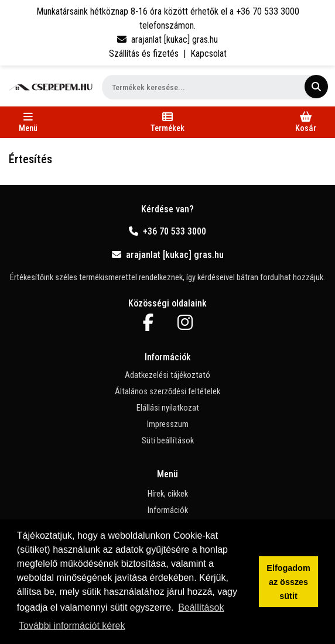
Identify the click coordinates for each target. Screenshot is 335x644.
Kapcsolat (208, 54)
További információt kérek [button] (72, 626)
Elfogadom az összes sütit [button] (288, 582)
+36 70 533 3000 (167, 231)
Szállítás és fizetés (144, 54)
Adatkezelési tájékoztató (167, 375)
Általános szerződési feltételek (167, 392)
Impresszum (168, 424)
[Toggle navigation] (28, 122)
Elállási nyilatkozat (168, 408)
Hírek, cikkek (168, 494)
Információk (168, 510)
